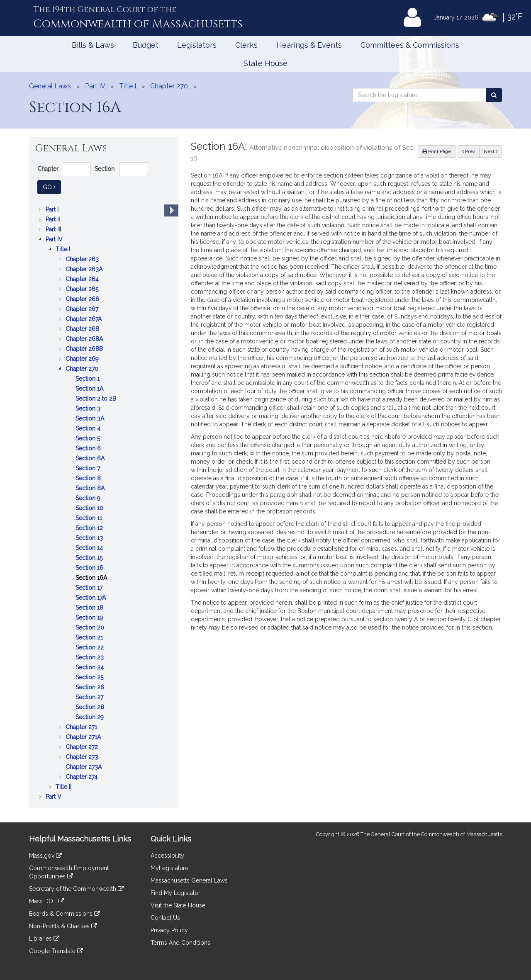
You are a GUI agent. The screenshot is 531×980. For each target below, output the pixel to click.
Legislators (197, 45)
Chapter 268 (83, 329)
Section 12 (90, 528)
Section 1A (90, 389)
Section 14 (90, 548)
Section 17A (91, 598)
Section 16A (92, 578)
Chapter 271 (82, 727)
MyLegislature (169, 868)
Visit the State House (178, 905)
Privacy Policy (169, 930)
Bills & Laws (93, 45)
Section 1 (88, 379)
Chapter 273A (84, 767)
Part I (53, 209)
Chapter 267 (83, 309)
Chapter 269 (83, 359)
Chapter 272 (83, 747)
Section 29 (90, 717)
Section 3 (89, 409)
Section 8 (89, 478)
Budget (146, 45)
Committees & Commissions (410, 45)
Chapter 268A (85, 339)
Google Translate (56, 951)
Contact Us (165, 918)
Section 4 (89, 428)
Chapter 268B (85, 349)
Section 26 (91, 687)
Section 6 (89, 448)
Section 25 (90, 677)
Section (105, 169)
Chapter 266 (83, 299)
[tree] (104, 503)
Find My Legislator (175, 893)
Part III (54, 229)
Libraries (44, 939)
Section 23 (90, 657)
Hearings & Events (309, 45)
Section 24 (90, 667)
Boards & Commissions (65, 914)
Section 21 (90, 637)
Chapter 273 (83, 757)
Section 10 (90, 508)
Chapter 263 (83, 259)
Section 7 (89, 468)
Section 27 (90, 697)
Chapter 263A (85, 269)
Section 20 (91, 627)
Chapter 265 (83, 289)
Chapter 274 (82, 777)
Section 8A (91, 488)
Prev (471, 151)
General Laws (50, 86)
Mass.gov (45, 856)
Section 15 (90, 558)
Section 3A (91, 418)
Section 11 (90, 518)
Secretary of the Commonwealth (76, 889)
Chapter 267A (84, 319)
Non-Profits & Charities (63, 926)
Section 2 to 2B (97, 399)
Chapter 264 (83, 279)
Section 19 (90, 618)
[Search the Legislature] (494, 95)
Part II (54, 219)
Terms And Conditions (180, 943)
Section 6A (91, 458)
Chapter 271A (84, 737)
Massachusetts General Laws (189, 880)
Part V (54, 797)
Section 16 (90, 568)
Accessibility (167, 856)
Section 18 (90, 608)
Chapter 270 (83, 369)
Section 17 (90, 588)
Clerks (246, 45)
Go (52, 186)
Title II (64, 787)
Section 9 (89, 498)
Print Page (437, 151)
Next (491, 151)
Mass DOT (47, 901)
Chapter (48, 169)
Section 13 (90, 538)
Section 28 (91, 707)
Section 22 (90, 647)
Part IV (55, 239)
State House (265, 63)
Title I (64, 249)
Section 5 (89, 438)
